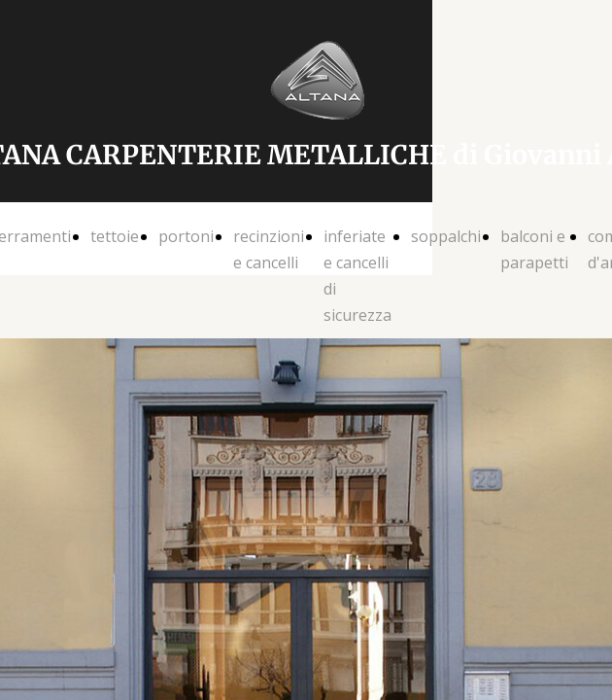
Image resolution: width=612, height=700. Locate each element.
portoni (186, 236)
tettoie (115, 236)
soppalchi (446, 236)
